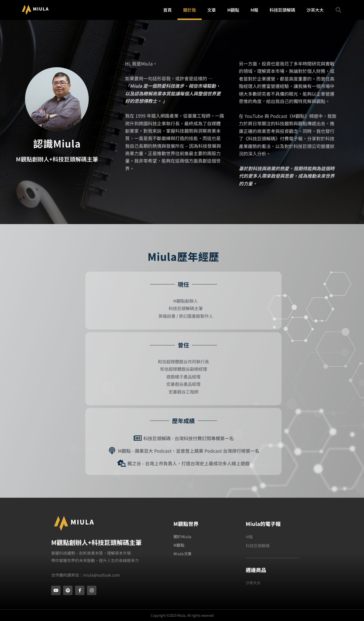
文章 (212, 10)
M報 (254, 10)
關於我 (190, 10)
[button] (338, 10)
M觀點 (233, 10)
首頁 (167, 10)
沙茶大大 (315, 10)
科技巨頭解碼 (282, 10)
